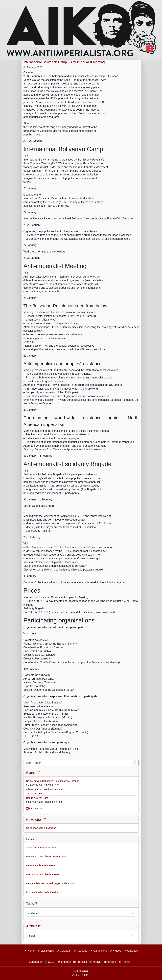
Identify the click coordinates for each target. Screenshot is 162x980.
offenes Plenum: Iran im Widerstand (45, 789)
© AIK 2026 (81, 971)
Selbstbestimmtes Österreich (41, 848)
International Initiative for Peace (43, 874)
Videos (117, 951)
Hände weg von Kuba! (38, 798)
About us (82, 951)
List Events (47, 951)
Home (31, 951)
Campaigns (100, 951)
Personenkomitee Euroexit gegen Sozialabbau (50, 883)
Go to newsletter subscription (41, 828)
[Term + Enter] (78, 763)
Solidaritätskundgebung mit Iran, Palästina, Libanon (53, 781)
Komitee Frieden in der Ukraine (42, 892)
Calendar (65, 951)
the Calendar (34, 808)
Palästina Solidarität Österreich (42, 865)
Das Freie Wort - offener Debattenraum (46, 857)
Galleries (132, 951)
